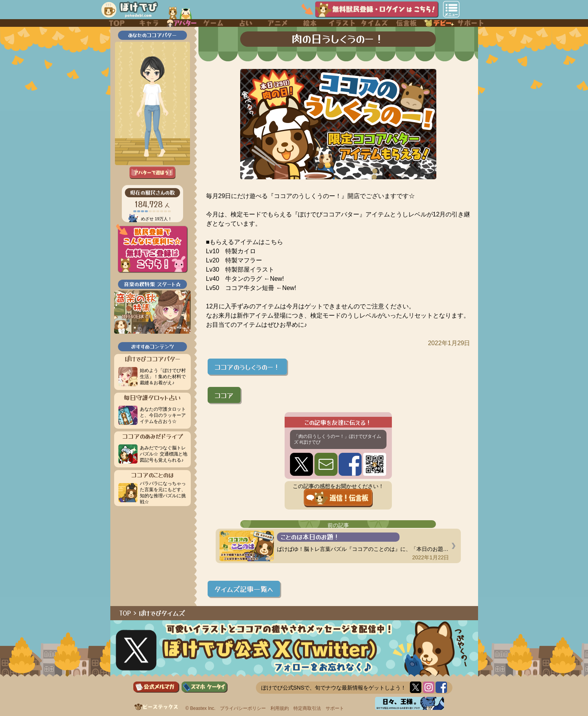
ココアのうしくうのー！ (247, 367)
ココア (224, 395)
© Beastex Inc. (200, 708)
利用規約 (280, 708)
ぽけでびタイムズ (162, 613)
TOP (125, 613)
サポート (335, 708)
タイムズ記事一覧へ (244, 589)
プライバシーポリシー (243, 708)
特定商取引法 (307, 708)
